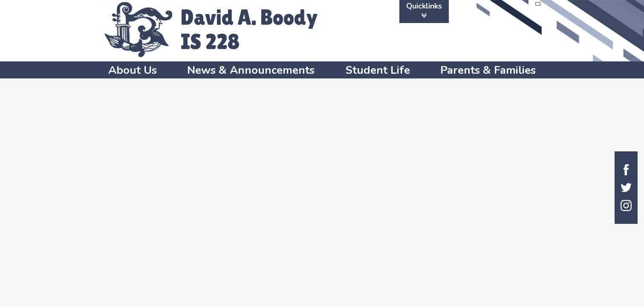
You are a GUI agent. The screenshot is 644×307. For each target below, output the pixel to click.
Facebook (626, 170)
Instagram (626, 206)
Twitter (626, 188)
